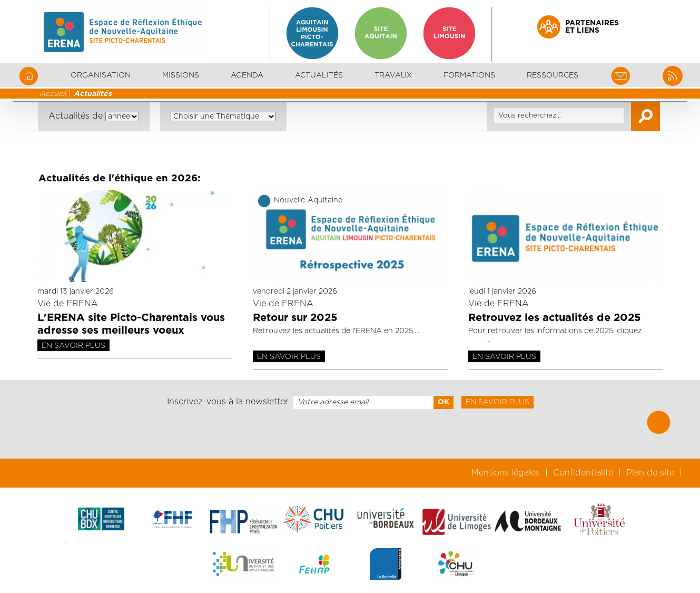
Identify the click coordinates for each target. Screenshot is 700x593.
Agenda (247, 75)
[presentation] (350, 434)
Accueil (53, 94)
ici (477, 340)
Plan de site (650, 473)
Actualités (319, 75)
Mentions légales (506, 473)
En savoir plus (73, 346)
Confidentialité (583, 473)
